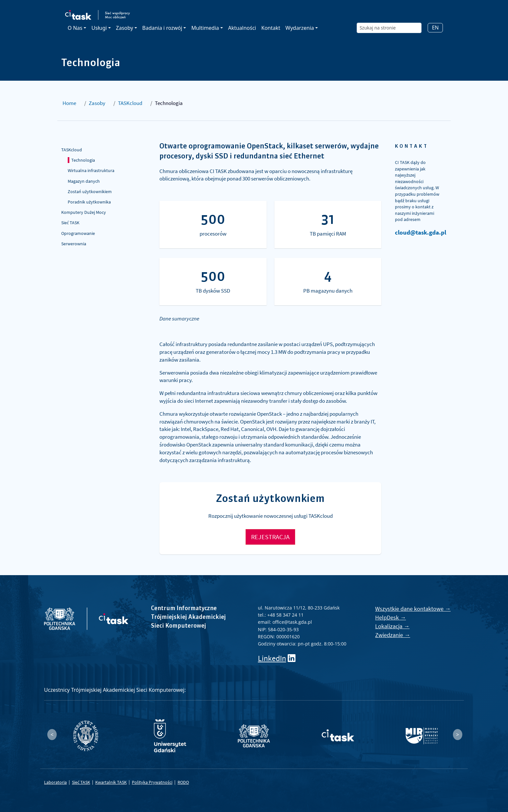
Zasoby (97, 103)
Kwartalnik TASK (111, 782)
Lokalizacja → (392, 626)
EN (435, 28)
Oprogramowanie (78, 233)
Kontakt (271, 28)
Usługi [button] (99, 28)
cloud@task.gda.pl (421, 232)
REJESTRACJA (270, 537)
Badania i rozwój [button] (162, 28)
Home (69, 103)
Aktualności (242, 28)
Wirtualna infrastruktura (91, 170)
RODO (183, 782)
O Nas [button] (75, 28)
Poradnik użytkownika (89, 202)
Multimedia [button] (205, 28)
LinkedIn (272, 658)
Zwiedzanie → (393, 635)
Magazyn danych (84, 181)
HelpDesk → (391, 617)
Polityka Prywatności (152, 782)
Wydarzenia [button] (300, 28)
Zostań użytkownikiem (90, 191)
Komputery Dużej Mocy (84, 212)
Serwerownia (74, 244)
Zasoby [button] (125, 28)
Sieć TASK (70, 223)
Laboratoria (55, 782)
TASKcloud (130, 103)
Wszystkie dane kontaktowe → (413, 609)
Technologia (83, 160)
